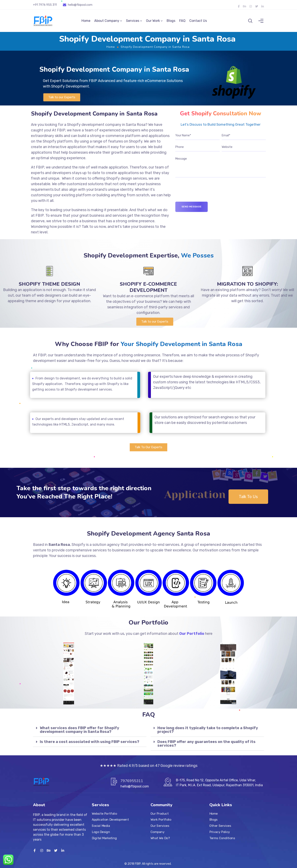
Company (157, 832)
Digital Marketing (104, 838)
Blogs (171, 22)
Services (133, 22)
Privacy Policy (220, 832)
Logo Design (101, 832)
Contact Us (198, 22)
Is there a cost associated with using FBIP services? (90, 744)
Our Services (160, 826)
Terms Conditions (222, 838)
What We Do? (160, 838)
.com (89, 5)
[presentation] (207, 196)
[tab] (90, 732)
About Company (107, 22)
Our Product (160, 814)
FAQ (182, 22)
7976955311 (132, 781)
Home (86, 22)
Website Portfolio (104, 814)
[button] (62, 100)
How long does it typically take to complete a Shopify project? (208, 732)
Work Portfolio (161, 820)
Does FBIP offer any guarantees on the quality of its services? (206, 746)
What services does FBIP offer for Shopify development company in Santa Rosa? (80, 732)
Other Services (220, 826)
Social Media (101, 826)
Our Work (153, 22)
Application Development (110, 820)
